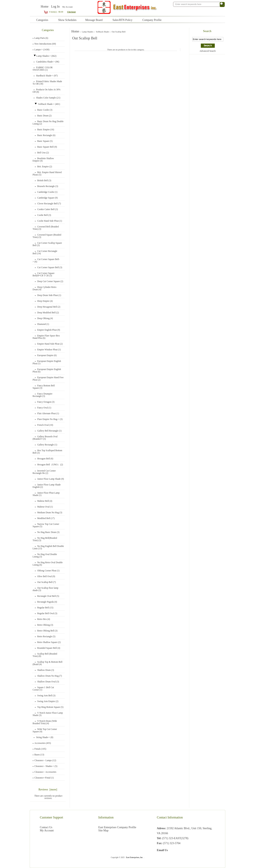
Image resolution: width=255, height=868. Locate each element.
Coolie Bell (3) (42, 215)
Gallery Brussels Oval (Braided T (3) (45, 438)
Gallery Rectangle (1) (45, 445)
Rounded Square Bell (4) (46, 648)
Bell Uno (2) (41, 153)
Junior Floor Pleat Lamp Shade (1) (46, 494)
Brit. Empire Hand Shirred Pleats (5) (47, 173)
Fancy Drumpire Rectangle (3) (43, 395)
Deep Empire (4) (43, 301)
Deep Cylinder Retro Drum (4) (45, 288)
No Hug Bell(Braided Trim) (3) (45, 539)
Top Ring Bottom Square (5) (48, 707)
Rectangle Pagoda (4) (45, 602)
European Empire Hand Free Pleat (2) (48, 379)
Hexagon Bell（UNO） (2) (48, 465)
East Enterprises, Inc (134, 857)
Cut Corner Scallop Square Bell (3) (47, 244)
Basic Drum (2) (42, 116)
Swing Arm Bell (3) (44, 696)
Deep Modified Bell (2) (46, 313)
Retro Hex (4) (41, 619)
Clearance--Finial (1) (43, 778)
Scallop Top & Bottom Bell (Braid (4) (48, 663)
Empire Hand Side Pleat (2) (48, 344)
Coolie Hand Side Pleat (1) (47, 221)
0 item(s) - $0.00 (53, 12)
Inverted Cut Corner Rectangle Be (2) (44, 472)
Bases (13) (38, 755)
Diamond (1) (41, 324)
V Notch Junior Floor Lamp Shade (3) (48, 714)
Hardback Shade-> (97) (45, 76)
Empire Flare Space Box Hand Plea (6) (46, 337)
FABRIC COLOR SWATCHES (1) (43, 69)
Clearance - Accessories (45, 772)
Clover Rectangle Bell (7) (47, 204)
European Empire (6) (45, 355)
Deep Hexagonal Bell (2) (47, 307)
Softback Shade (102, 32)
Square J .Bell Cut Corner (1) (43, 689)
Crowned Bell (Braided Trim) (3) (46, 228)
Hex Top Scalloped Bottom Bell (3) (48, 452)
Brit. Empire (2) (42, 167)
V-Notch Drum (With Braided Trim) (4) (45, 722)
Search (207, 31)
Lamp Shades (88, 32)
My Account (68, 7)
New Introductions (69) (44, 44)
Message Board (94, 20)
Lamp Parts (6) (40, 38)
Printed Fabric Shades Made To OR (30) (47, 83)
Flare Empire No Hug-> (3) (48, 419)
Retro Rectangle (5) (44, 636)
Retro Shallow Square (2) (47, 642)
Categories (42, 20)
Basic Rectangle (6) (44, 135)
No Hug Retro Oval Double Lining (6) (48, 564)
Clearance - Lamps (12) (44, 760)
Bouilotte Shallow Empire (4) (43, 160)
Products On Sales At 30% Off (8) (47, 91)
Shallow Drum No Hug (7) (47, 676)
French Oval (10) (43, 425)
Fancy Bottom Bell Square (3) (44, 387)
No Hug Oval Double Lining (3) (45, 555)
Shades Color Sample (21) (47, 98)
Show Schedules (67, 20)
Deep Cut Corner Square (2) (48, 281)
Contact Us (46, 827)
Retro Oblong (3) (43, 625)
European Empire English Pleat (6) (47, 370)
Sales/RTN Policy (123, 20)
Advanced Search (207, 51)
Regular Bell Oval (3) (45, 613)
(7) (44, 582)
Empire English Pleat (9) (46, 330)
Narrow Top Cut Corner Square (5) (46, 525)
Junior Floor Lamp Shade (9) (48, 479)
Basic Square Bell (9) (45, 147)
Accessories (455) (42, 743)
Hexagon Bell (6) (43, 459)
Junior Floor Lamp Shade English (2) (47, 486)
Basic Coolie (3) (43, 110)
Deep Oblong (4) (43, 318)
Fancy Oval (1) (42, 408)
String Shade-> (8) (43, 737)
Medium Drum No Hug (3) (47, 512)
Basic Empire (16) (43, 130)
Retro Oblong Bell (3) (45, 631)
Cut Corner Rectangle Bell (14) (45, 252)
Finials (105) (39, 749)
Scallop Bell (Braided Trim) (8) (45, 655)
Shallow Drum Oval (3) (46, 682)
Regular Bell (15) (43, 608)
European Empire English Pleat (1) (47, 362)
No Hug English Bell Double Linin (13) (48, 547)
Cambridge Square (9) (45, 198)
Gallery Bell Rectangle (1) (47, 431)
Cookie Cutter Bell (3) (45, 209)
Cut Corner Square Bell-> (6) (46, 260)
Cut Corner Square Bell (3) (47, 267)
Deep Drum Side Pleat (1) (47, 295)
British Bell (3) (42, 180)
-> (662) (45, 56)
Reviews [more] (48, 790)
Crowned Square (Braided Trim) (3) (47, 236)
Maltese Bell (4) (42, 501)
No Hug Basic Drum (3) (46, 532)
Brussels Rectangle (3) (45, 186)
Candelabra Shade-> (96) (46, 62)
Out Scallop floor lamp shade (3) (46, 589)
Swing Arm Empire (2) (46, 701)
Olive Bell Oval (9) (44, 576)
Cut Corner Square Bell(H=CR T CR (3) (44, 274)
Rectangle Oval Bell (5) (46, 596)
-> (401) (46, 104)
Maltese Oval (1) (43, 507)
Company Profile (152, 20)
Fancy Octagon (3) (44, 402)
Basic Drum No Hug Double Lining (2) (48, 123)
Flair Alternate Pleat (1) (46, 413)
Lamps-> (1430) (41, 50)
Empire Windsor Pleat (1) (47, 350)
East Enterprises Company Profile (117, 827)
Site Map (103, 830)
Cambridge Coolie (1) (45, 192)
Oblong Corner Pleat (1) (46, 571)
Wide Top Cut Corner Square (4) (45, 730)
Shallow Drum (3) (43, 670)
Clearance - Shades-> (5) (45, 766)
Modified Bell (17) (44, 518)
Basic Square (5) (43, 141)
